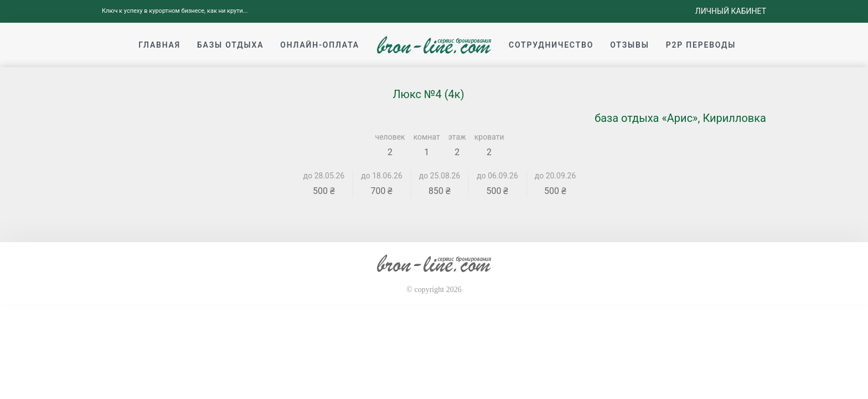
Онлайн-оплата (320, 45)
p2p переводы (701, 45)
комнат (427, 137)
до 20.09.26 (556, 176)
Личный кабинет (731, 11)
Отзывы (629, 45)
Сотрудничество (551, 45)
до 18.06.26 (382, 176)
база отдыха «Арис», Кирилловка (680, 118)
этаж (457, 137)
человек (390, 137)
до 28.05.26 (324, 176)
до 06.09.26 (497, 176)
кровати (489, 137)
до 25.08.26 (440, 176)
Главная (159, 45)
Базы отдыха (230, 45)
